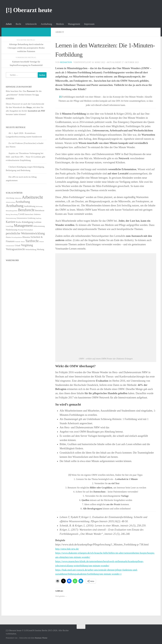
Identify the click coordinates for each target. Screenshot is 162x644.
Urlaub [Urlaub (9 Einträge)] (18, 246)
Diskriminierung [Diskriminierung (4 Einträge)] (11, 218)
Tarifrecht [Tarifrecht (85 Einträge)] (32, 241)
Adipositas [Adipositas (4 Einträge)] (18, 198)
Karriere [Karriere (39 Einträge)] (11, 222)
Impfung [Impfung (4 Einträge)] (39, 218)
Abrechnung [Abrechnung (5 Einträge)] (10, 198)
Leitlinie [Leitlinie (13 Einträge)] (38, 222)
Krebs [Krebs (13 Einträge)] (19, 222)
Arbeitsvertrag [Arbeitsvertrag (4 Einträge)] (10, 202)
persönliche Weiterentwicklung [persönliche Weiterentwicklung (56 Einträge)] (25, 233)
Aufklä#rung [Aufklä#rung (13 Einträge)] (30, 206)
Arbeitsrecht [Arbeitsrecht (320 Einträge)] (32, 197)
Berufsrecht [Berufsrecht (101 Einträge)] (26, 210)
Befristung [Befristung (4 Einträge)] (39, 206)
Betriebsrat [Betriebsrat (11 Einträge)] (40, 210)
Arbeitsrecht (31, 24)
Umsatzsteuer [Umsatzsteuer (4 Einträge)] (10, 246)
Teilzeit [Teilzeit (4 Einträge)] (41, 242)
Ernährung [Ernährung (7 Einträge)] (31, 218)
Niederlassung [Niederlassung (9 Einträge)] (12, 230)
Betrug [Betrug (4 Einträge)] (8, 214)
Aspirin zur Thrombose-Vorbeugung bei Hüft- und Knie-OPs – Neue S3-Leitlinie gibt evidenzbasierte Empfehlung (26, 157)
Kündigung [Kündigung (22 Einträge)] (28, 222)
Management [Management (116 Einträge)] (23, 226)
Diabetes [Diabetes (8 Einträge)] (37, 214)
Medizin (60, 24)
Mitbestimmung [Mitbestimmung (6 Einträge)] (39, 226)
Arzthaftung (46, 24)
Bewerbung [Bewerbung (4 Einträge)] (14, 214)
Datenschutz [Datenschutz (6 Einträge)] (29, 214)
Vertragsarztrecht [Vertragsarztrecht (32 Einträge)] (15, 249)
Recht (18, 24)
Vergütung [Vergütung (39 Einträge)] (27, 245)
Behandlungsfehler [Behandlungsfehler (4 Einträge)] (12, 211)
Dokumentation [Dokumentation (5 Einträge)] (22, 218)
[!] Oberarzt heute (29, 10)
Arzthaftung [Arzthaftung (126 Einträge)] (15, 206)
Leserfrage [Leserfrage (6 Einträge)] (10, 226)
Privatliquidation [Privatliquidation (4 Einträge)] (17, 237)
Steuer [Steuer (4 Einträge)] (23, 242)
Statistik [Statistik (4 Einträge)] (18, 242)
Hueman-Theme (41, 638)
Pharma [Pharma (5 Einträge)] (8, 237)
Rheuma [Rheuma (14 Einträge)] (26, 237)
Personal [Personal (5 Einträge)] (21, 230)
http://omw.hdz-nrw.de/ (67, 549)
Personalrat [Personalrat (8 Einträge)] (29, 230)
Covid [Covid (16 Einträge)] (21, 214)
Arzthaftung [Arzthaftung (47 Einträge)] (23, 202)
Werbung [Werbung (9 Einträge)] (40, 249)
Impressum (89, 24)
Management (74, 24)
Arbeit (9, 24)
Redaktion (66, 62)
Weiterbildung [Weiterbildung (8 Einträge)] (31, 249)
